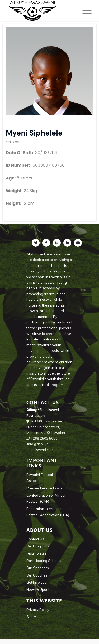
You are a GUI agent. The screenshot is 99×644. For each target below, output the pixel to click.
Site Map (34, 617)
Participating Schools (44, 561)
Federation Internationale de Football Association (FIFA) (49, 512)
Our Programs (38, 546)
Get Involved (37, 582)
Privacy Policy (38, 610)
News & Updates (40, 589)
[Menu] (84, 11)
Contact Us (35, 539)
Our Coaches (37, 575)
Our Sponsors (38, 568)
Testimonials (36, 553)
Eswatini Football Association (40, 478)
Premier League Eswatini (46, 488)
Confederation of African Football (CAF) (46, 498)
